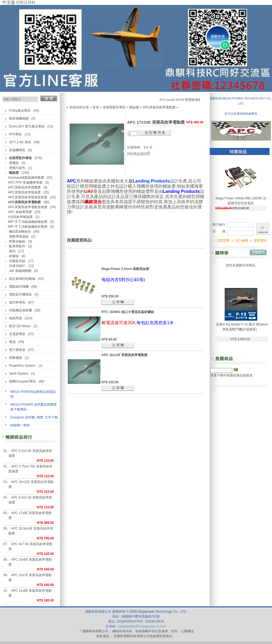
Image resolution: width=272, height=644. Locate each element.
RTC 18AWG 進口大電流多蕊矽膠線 (128, 312)
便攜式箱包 (17, 168)
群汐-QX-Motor (20, 326)
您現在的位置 (79, 107)
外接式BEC (17, 266)
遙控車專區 (17, 302)
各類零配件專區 (114, 107)
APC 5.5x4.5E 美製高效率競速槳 (30, 453)
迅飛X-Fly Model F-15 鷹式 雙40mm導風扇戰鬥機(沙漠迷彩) (242, 327)
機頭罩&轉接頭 (20, 232)
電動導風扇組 (19, 236)
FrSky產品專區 (20, 111)
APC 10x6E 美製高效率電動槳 (30, 562)
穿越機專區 (17, 150)
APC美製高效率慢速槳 (24, 192)
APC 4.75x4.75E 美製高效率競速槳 (30, 469)
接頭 (12, 251)
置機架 (14, 163)
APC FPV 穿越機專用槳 (25, 183)
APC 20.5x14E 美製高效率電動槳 (31, 531)
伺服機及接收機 (20, 310)
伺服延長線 (17, 261)
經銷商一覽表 (20, 425)
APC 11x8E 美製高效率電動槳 (30, 593)
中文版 (9, 2)
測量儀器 (16, 358)
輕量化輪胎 (17, 241)
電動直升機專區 (20, 294)
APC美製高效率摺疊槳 (24, 187)
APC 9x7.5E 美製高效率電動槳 (31, 546)
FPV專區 (15, 134)
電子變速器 (17, 350)
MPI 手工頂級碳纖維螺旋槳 (28, 222)
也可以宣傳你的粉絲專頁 (241, 114)
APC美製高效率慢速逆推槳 (28, 197)
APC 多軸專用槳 (20, 212)
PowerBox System (22, 366)
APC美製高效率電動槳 (159, 107)
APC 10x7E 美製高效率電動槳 (30, 578)
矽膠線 (14, 256)
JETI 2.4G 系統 (20, 142)
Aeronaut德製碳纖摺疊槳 (26, 178)
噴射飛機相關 (19, 119)
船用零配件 (17, 246)
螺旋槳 (134, 107)
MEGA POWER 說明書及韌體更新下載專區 (34, 407)
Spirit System (19, 373)
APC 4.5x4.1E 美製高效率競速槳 (30, 500)
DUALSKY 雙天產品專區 (27, 126)
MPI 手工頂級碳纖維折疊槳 (28, 227)
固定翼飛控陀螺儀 (22, 279)
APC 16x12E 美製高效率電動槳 (31, 484)
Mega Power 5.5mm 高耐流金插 (125, 269)
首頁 (96, 107)
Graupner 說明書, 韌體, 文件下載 (34, 417)
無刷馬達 (16, 318)
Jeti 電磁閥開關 (20, 271)
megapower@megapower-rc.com (142, 626)
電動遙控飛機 (19, 287)
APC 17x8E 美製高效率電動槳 (30, 515)
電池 (12, 342)
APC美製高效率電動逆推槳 (28, 207)
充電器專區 (17, 334)
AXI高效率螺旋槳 (20, 217)
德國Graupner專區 (22, 381)
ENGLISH (26, 2)
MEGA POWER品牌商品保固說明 (33, 394)
